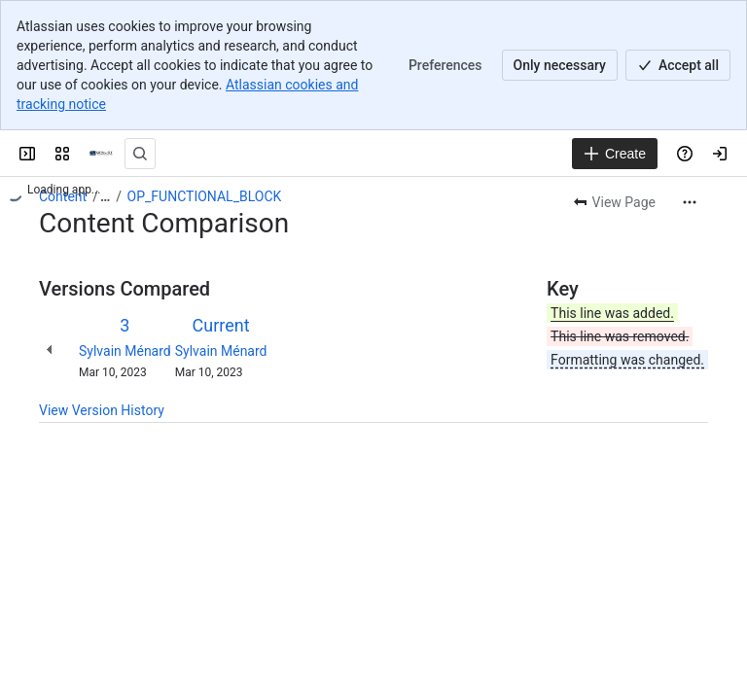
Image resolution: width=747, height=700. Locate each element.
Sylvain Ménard (125, 351)
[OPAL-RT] (101, 154)
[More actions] (690, 202)
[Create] (615, 154)
